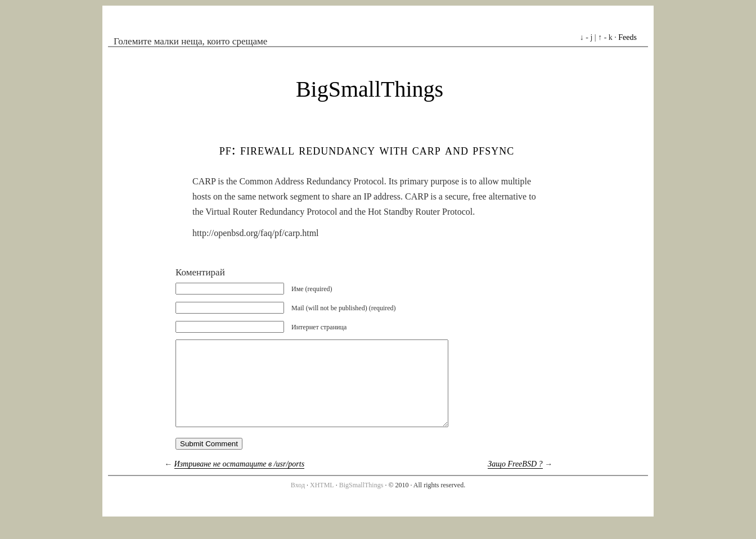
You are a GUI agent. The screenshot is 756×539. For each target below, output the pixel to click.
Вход (298, 502)
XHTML (322, 502)
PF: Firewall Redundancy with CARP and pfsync (367, 150)
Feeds (627, 37)
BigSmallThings (370, 89)
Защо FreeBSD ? (515, 481)
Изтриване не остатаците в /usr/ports (240, 481)
